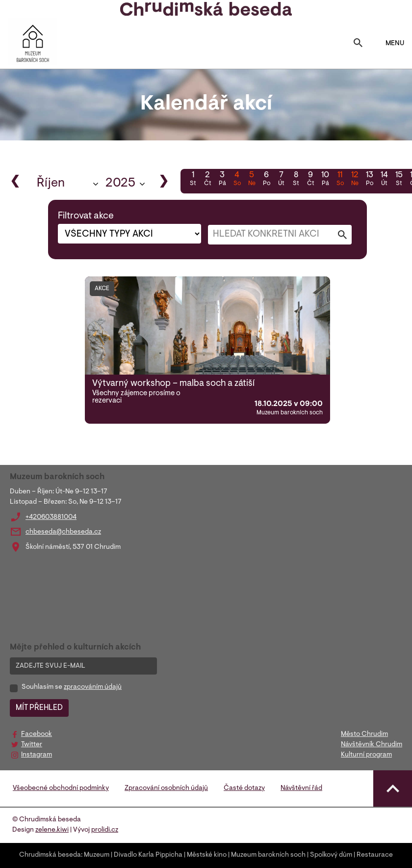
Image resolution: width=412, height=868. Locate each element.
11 (340, 180)
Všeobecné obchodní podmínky (61, 788)
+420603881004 (51, 517)
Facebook (37, 734)
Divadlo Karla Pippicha (148, 855)
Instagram (37, 755)
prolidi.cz (105, 830)
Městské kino (207, 855)
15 (399, 180)
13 (369, 180)
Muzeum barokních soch (268, 855)
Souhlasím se (72, 687)
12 (355, 180)
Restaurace (375, 855)
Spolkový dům (331, 855)
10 (325, 180)
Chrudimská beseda (50, 855)
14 (384, 180)
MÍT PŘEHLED (39, 708)
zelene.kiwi (52, 830)
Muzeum (97, 855)
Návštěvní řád (301, 788)
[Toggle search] (358, 44)
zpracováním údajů (93, 687)
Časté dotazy (244, 788)
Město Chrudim (364, 734)
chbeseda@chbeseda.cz (63, 532)
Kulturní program (366, 755)
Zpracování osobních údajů (166, 788)
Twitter (32, 745)
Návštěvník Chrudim (372, 745)
